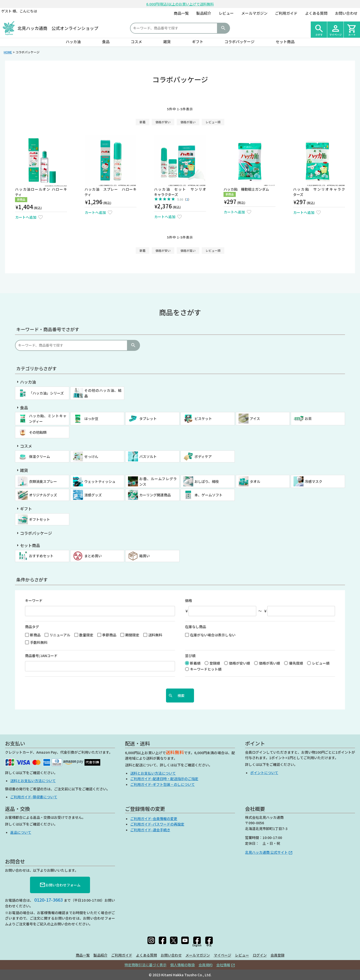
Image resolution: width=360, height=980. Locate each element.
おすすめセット (41, 556)
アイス (255, 419)
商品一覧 (181, 13)
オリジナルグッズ (43, 495)
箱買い (144, 556)
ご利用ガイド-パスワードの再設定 (157, 824)
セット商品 (285, 42)
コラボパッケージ (239, 42)
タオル (255, 481)
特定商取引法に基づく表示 (145, 965)
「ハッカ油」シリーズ (46, 393)
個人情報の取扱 (182, 965)
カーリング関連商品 (155, 495)
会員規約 (205, 965)
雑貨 (167, 42)
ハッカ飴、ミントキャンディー (48, 419)
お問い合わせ (346, 13)
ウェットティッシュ (100, 481)
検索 (223, 28)
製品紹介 (204, 13)
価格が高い (188, 122)
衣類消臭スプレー (43, 481)
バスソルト (148, 456)
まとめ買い (93, 556)
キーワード (34, 600)
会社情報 (223, 965)
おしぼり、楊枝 (207, 481)
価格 (188, 600)
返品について (21, 832)
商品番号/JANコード (41, 656)
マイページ (222, 955)
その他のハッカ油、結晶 (103, 393)
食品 (106, 42)
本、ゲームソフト (208, 495)
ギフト (198, 42)
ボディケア (203, 456)
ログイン (260, 955)
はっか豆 (91, 419)
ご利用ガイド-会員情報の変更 (154, 819)
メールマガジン (254, 13)
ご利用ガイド (286, 13)
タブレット (148, 419)
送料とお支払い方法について (33, 781)
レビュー (226, 13)
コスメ (136, 42)
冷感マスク (313, 481)
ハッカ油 (73, 42)
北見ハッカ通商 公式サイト (266, 852)
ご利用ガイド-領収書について (34, 797)
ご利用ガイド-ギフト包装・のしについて (162, 784)
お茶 (308, 419)
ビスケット (203, 419)
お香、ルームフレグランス (158, 481)
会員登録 (277, 955)
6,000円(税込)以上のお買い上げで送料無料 (180, 4)
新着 (142, 122)
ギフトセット (39, 519)
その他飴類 (38, 432)
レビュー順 (213, 122)
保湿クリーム (39, 456)
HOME (8, 52)
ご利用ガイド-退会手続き (150, 830)
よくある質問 (316, 13)
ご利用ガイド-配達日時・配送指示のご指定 (164, 779)
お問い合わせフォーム (60, 885)
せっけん (91, 456)
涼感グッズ (93, 495)
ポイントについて (264, 773)
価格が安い (163, 122)
